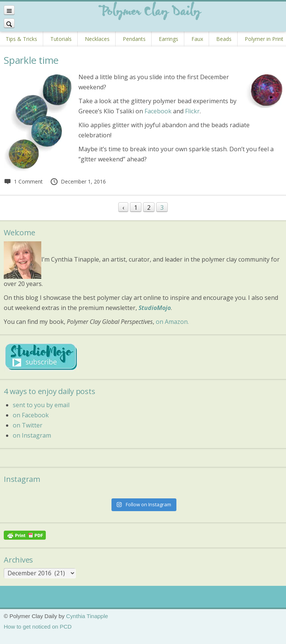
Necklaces (97, 39)
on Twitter (28, 425)
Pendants (134, 39)
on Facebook (31, 415)
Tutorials (61, 39)
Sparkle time (31, 60)
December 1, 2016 (78, 181)
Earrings (169, 39)
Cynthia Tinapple (87, 616)
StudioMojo (155, 308)
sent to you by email (41, 405)
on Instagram (32, 435)
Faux (197, 39)
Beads (224, 39)
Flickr (192, 111)
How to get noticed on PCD (38, 627)
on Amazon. (172, 322)
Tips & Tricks (21, 39)
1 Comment (23, 181)
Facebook (158, 111)
